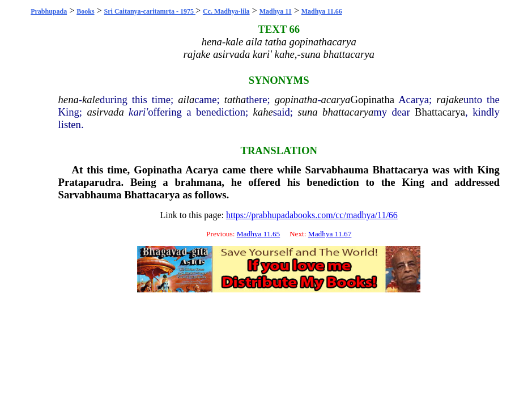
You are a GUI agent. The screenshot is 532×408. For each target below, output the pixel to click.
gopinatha (296, 99)
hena (69, 99)
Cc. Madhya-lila (226, 11)
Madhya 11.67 (330, 234)
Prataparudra (90, 182)
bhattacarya (348, 112)
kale (91, 99)
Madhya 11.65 (259, 234)
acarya (336, 99)
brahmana (198, 182)
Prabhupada (49, 11)
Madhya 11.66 (322, 11)
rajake (450, 99)
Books (85, 11)
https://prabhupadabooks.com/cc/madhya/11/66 (312, 215)
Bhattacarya (440, 112)
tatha (235, 99)
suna (307, 112)
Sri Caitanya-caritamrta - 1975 (150, 11)
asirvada (105, 112)
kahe (263, 112)
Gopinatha (372, 99)
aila (186, 99)
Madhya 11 (276, 11)
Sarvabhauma (337, 170)
